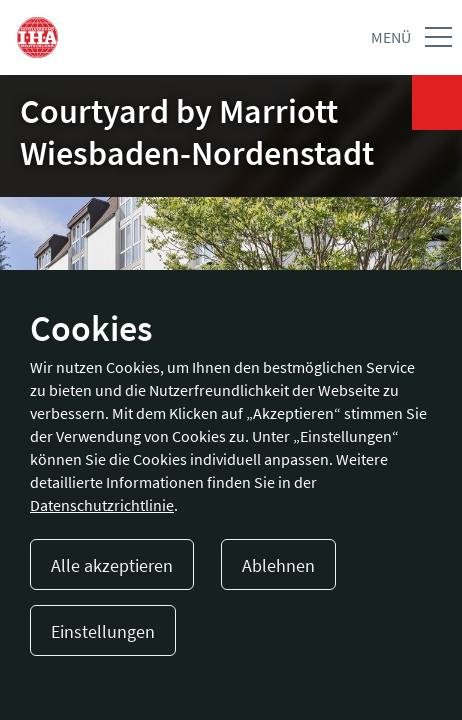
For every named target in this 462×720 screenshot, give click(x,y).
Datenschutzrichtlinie (102, 505)
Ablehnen (278, 565)
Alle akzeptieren (112, 565)
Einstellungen (103, 631)
